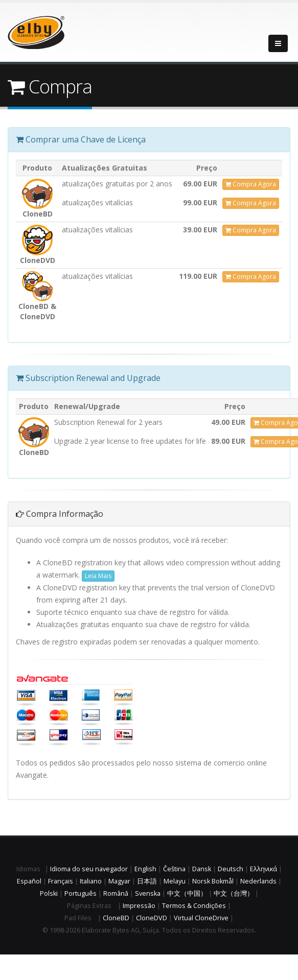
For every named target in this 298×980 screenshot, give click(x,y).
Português (81, 893)
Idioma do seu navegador (89, 869)
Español (29, 881)
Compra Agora (251, 184)
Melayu (175, 881)
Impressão (139, 906)
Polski (49, 893)
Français (61, 881)
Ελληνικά (263, 869)
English (145, 869)
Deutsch (231, 869)
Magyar (119, 881)
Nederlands (258, 881)
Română (116, 893)
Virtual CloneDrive (201, 918)
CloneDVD (152, 918)
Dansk (202, 869)
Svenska (148, 893)
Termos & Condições (194, 906)
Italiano (91, 881)
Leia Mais (98, 576)
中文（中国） (187, 893)
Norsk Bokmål (213, 881)
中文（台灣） (234, 893)
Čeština (174, 869)
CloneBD (116, 918)
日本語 (147, 881)
